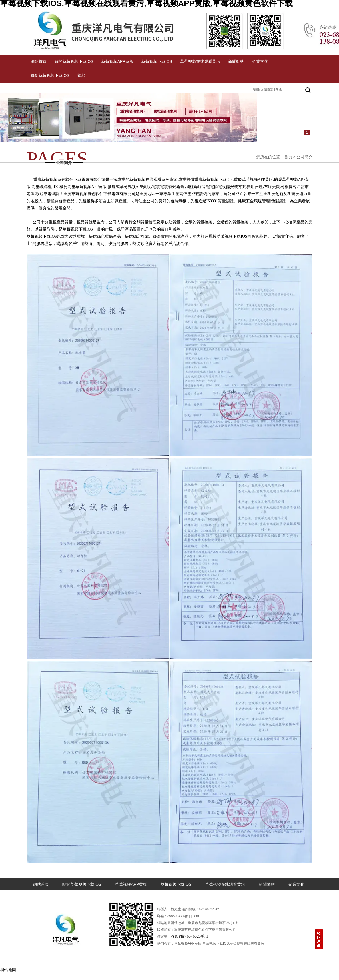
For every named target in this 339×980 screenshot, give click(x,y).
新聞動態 (236, 61)
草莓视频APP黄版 (117, 61)
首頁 (288, 157)
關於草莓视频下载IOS (74, 61)
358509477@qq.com (183, 916)
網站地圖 (8, 970)
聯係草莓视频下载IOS (50, 75)
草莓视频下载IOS (157, 61)
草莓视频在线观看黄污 (200, 61)
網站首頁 (39, 61)
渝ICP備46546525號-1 (189, 936)
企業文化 (260, 61)
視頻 (81, 75)
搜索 (308, 89)
